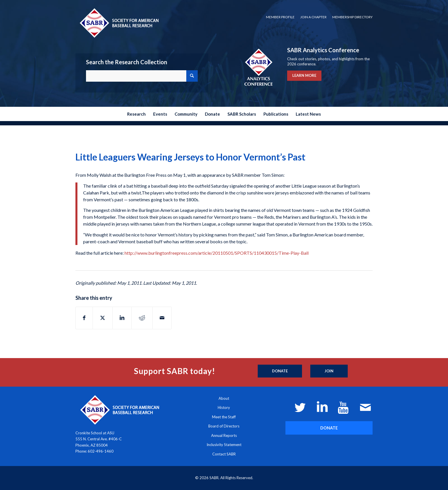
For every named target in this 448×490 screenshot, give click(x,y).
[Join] (329, 371)
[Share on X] (103, 318)
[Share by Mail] (162, 318)
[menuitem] (280, 17)
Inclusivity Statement (224, 445)
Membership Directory (352, 17)
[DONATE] (329, 428)
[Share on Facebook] (84, 318)
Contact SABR (224, 454)
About (224, 398)
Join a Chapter (313, 17)
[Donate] (280, 371)
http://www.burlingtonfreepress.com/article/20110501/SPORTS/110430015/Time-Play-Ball (217, 253)
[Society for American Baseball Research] (119, 23)
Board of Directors (224, 426)
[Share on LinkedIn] (122, 318)
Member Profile (280, 17)
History (224, 407)
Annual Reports (224, 435)
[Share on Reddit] (142, 318)
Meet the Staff (224, 417)
